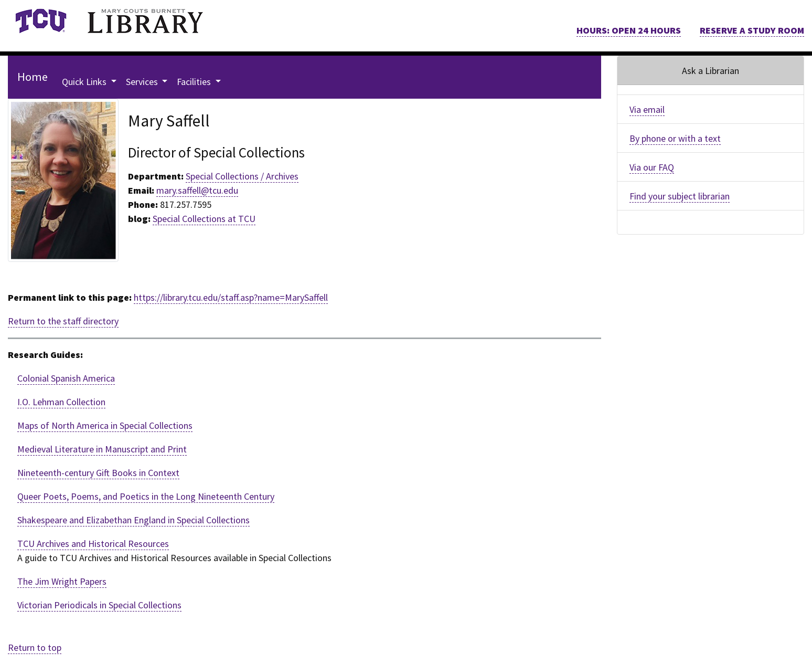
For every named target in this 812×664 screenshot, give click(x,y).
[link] (41, 21)
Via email (647, 109)
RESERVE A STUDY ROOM (752, 30)
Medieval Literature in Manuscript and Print (102, 449)
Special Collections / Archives (242, 176)
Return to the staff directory (63, 321)
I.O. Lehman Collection (61, 402)
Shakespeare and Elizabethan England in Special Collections (133, 520)
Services (143, 82)
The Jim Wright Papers (62, 581)
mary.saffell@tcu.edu (197, 190)
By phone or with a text (675, 138)
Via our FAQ (652, 167)
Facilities (195, 82)
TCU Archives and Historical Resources (93, 544)
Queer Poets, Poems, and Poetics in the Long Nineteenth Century (146, 496)
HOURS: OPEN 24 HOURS (629, 30)
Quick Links (85, 82)
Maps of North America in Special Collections (105, 425)
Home (33, 77)
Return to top (35, 647)
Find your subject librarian (680, 196)
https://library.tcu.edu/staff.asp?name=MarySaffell (231, 297)
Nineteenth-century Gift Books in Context (98, 473)
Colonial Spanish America (66, 378)
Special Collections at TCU (204, 219)
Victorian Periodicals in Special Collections (99, 605)
